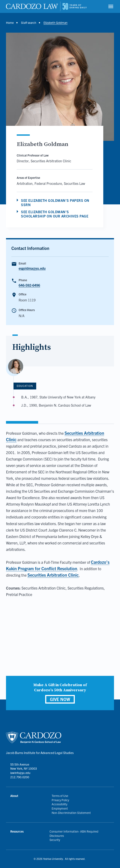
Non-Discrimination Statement (71, 813)
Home (10, 23)
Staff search (29, 23)
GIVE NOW (60, 699)
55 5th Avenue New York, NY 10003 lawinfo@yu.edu (24, 768)
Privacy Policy (60, 800)
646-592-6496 (29, 285)
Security (55, 840)
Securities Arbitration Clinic (53, 575)
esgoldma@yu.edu (32, 268)
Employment (60, 808)
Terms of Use (60, 796)
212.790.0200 (20, 777)
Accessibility (59, 804)
